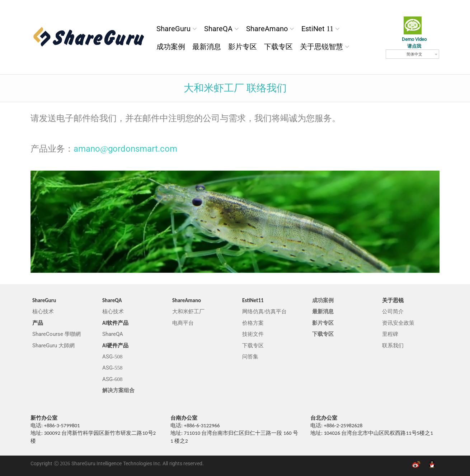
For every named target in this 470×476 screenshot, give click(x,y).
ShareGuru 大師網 (53, 346)
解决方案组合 (118, 390)
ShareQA (218, 29)
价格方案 (253, 323)
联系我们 (393, 346)
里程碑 (390, 334)
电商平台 (183, 323)
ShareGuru (173, 29)
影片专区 (243, 47)
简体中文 (414, 54)
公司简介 (393, 311)
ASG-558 (112, 368)
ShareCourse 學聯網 (57, 334)
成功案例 (171, 47)
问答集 (250, 357)
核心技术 (43, 311)
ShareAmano (267, 29)
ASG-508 (112, 357)
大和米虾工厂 (188, 311)
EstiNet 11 (317, 29)
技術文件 (253, 334)
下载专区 (278, 47)
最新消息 (207, 47)
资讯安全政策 (398, 323)
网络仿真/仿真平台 (264, 311)
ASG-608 (112, 379)
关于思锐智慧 (321, 47)
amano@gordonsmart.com (125, 149)
